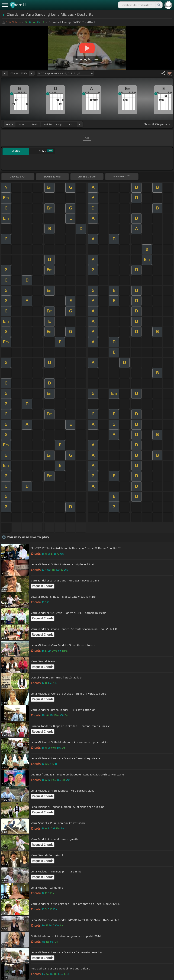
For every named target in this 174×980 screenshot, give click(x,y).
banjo (59, 124)
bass (71, 124)
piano (22, 124)
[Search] (159, 5)
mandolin (47, 124)
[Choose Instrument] (80, 124)
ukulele (34, 124)
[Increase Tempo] (32, 73)
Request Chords (43, 586)
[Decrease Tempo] (5, 73)
